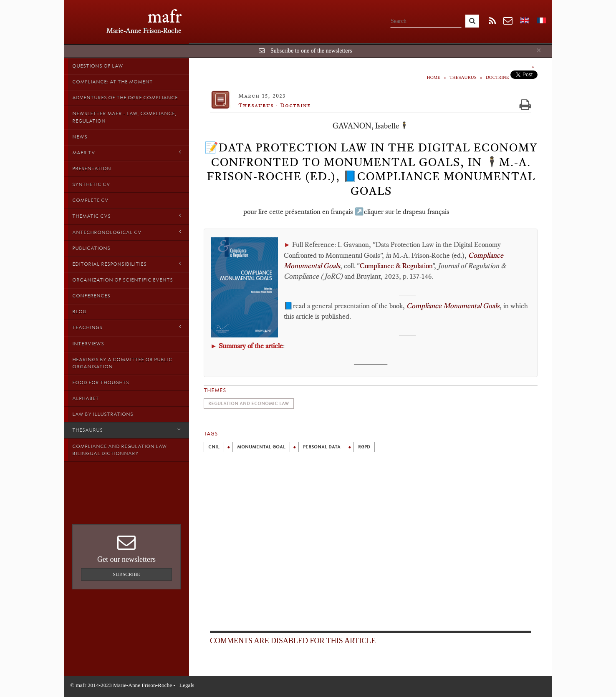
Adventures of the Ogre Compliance (125, 98)
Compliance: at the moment (112, 82)
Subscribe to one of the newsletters (311, 51)
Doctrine (497, 77)
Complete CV (90, 200)
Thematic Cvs (126, 216)
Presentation (92, 169)
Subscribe (126, 574)
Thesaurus (126, 430)
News (80, 137)
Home (434, 77)
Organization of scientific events (122, 280)
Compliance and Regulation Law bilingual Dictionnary (120, 450)
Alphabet (86, 398)
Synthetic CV (91, 184)
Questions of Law (98, 66)
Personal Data (322, 447)
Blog (79, 312)
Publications (91, 248)
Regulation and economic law (249, 404)
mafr (165, 16)
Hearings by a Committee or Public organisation (122, 363)
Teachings (126, 327)
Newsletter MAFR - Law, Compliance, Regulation (124, 117)
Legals (187, 685)
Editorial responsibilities (126, 264)
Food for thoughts (101, 382)
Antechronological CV (126, 232)
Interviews (88, 344)
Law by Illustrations (103, 414)
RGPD (364, 447)
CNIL (214, 447)
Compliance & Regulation (396, 266)
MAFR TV (126, 152)
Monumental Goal (261, 447)
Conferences (91, 296)
